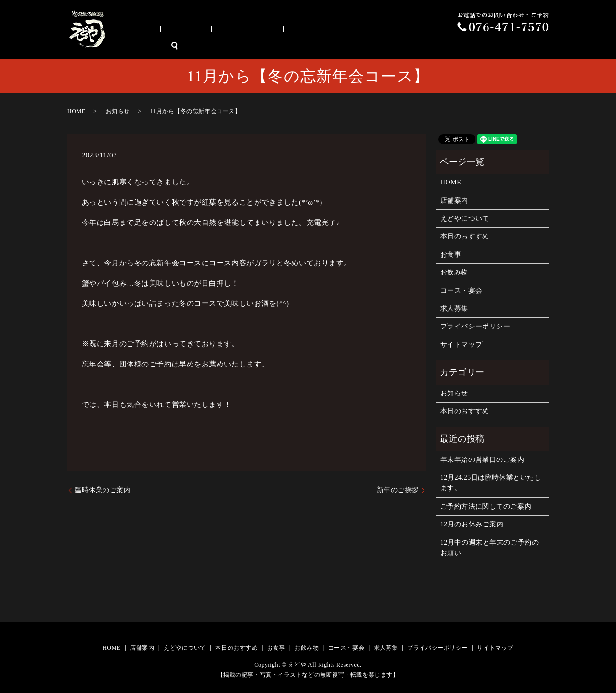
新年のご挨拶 (398, 490)
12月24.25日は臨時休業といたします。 (491, 483)
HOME (210, 46)
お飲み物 (430, 46)
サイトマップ (461, 345)
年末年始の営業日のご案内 (482, 460)
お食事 (396, 46)
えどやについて (293, 46)
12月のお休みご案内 (472, 524)
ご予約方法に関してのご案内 (486, 506)
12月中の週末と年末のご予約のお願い (489, 548)
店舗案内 (244, 46)
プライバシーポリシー (475, 326)
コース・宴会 (475, 46)
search (541, 46)
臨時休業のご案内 (103, 490)
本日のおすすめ (351, 46)
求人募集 (515, 46)
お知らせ (118, 111)
